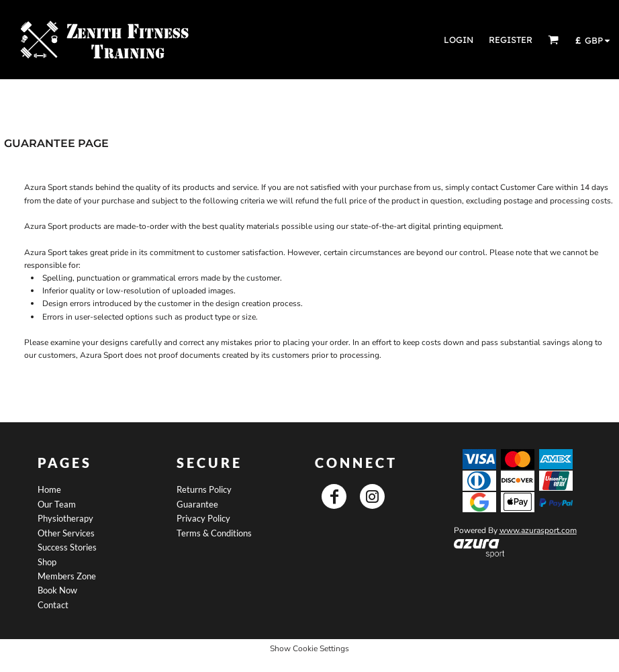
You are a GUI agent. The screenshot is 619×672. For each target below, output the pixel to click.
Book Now (57, 590)
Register (511, 40)
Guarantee (197, 504)
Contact (53, 605)
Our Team (57, 504)
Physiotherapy (65, 518)
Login (459, 40)
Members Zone (67, 576)
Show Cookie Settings (309, 649)
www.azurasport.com (538, 530)
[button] (553, 40)
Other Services (66, 533)
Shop (47, 562)
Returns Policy (204, 489)
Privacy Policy (203, 518)
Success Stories (67, 547)
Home (49, 489)
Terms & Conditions (214, 533)
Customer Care (527, 187)
